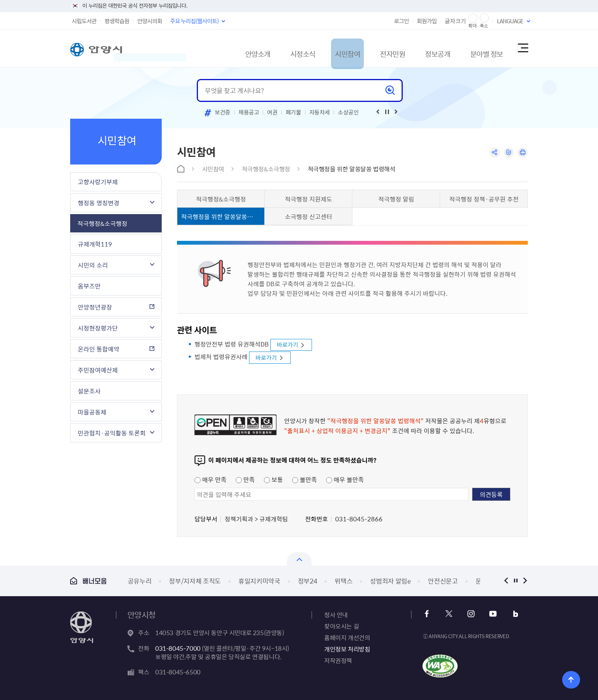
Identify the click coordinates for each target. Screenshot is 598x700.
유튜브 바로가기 (490, 614)
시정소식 (270, 48)
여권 (272, 112)
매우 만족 (211, 479)
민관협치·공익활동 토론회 (112, 433)
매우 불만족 (345, 479)
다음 (525, 580)
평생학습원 (117, 21)
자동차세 (320, 112)
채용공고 (249, 112)
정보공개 (421, 48)
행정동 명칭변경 (99, 203)
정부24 (308, 580)
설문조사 (89, 391)
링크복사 (507, 153)
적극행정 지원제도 (309, 199)
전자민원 (370, 48)
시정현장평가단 (98, 328)
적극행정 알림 (396, 199)
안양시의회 (150, 21)
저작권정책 (338, 660)
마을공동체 (92, 412)
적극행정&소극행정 (102, 223)
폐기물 (293, 112)
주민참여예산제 (98, 370)
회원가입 (427, 21)
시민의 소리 (93, 265)
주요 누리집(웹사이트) (194, 21)
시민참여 (320, 48)
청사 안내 (336, 614)
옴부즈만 (89, 286)
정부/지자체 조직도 (195, 580)
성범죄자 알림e (390, 580)
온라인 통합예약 (99, 349)
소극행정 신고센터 (309, 216)
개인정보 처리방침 (347, 648)
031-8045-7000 (178, 648)
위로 (566, 679)
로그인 (401, 21)
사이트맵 (522, 48)
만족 (245, 479)
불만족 (305, 479)
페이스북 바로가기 (428, 614)
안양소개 (219, 48)
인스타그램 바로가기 (470, 614)
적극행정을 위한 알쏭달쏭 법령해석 (352, 169)
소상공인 (348, 112)
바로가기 (289, 345)
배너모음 (88, 581)
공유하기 (493, 153)
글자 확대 (473, 18)
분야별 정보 (475, 48)
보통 (273, 479)
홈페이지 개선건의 (347, 637)
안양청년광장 (95, 307)
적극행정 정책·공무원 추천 (484, 199)
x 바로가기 (449, 614)
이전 (506, 580)
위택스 (343, 580)
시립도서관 (84, 21)
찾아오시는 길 (342, 626)
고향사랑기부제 (98, 182)
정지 (515, 580)
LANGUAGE (510, 21)
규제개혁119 (95, 244)
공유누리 (140, 580)
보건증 (223, 112)
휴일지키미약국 (259, 580)
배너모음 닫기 (299, 559)
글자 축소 (484, 18)
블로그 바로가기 (511, 614)
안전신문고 (443, 580)
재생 (387, 112)
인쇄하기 (522, 153)
